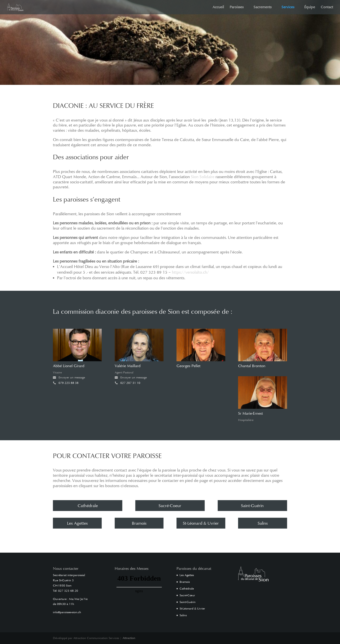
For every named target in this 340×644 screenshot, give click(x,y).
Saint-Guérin (252, 506)
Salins (263, 523)
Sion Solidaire (203, 177)
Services (288, 7)
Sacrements (262, 7)
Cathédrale (88, 506)
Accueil (218, 7)
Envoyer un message (70, 377)
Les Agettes (77, 523)
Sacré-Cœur (187, 595)
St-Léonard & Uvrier (201, 523)
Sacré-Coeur (170, 506)
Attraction (129, 638)
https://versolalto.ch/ (190, 272)
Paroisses (237, 7)
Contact (327, 7)
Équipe (310, 7)
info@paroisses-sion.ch (67, 612)
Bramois (139, 523)
